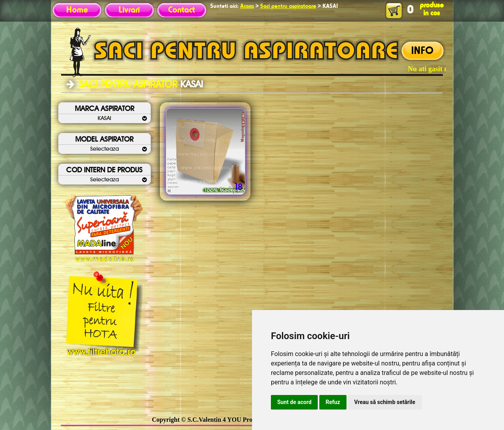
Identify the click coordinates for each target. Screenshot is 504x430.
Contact (182, 10)
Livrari (129, 10)
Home (77, 10)
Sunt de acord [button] (294, 402)
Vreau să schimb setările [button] (385, 402)
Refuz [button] (333, 402)
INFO (422, 51)
